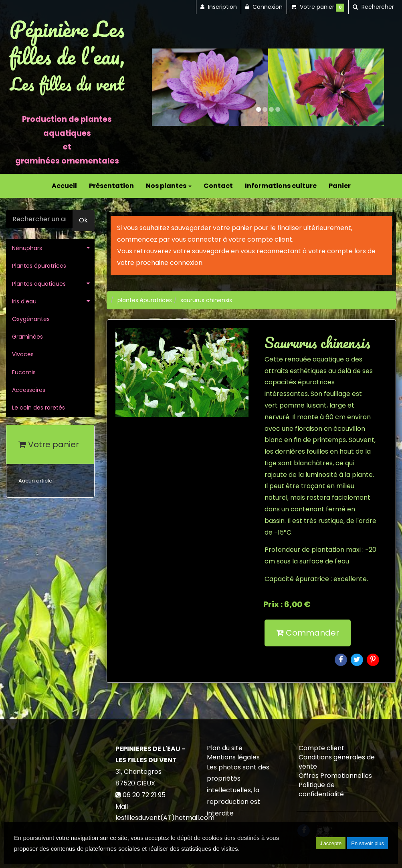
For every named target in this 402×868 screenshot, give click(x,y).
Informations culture (281, 186)
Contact (218, 186)
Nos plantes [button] (169, 186)
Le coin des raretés (38, 408)
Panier (340, 186)
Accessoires (29, 390)
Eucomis (24, 372)
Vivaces (23, 354)
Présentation (111, 186)
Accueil (64, 186)
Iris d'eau (24, 301)
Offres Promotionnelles (335, 776)
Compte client (321, 748)
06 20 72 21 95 (144, 795)
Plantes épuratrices (39, 266)
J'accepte (331, 843)
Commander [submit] (308, 633)
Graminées (27, 337)
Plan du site (225, 748)
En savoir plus (368, 843)
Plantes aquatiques (39, 284)
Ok (83, 220)
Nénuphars (27, 248)
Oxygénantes (31, 319)
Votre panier (49, 444)
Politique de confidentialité (321, 789)
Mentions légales (233, 757)
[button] (164, 87)
